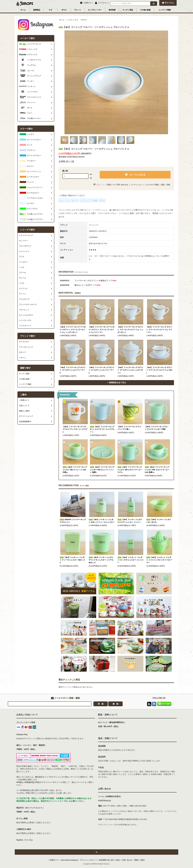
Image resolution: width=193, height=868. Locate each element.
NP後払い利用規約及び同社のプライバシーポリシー (38, 782)
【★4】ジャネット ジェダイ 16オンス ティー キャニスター (102, 521)
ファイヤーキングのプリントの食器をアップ (95, 281)
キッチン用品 (128, 10)
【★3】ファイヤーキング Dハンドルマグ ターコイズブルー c (102, 429)
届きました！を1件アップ (88, 285)
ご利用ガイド (54, 860)
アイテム (168, 3)
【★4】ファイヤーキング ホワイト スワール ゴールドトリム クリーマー (159, 330)
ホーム (23, 10)
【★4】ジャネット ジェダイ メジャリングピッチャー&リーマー (159, 560)
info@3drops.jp (104, 800)
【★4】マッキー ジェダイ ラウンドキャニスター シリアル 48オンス (101, 560)
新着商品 (37, 10)
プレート (78, 10)
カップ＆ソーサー (95, 10)
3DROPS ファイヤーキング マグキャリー (73, 521)
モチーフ (75, 201)
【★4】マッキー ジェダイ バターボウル (159, 521)
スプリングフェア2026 (89, 201)
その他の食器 (145, 10)
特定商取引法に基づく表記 (109, 860)
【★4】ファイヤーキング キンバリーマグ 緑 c (129, 428)
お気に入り (99, 185)
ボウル (64, 10)
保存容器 (112, 10)
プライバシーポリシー (88, 860)
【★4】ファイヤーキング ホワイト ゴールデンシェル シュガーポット (130, 370)
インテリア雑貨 (165, 10)
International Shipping (69, 860)
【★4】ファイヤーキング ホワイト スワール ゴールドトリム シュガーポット (130, 330)
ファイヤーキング (34, 44)
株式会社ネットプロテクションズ (49, 777)
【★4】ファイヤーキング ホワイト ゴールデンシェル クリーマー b (73, 370)
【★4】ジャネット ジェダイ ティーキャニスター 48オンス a (72, 560)
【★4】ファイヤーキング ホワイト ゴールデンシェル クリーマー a (102, 370)
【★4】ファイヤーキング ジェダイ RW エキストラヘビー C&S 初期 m (157, 470)
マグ (50, 10)
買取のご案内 (139, 860)
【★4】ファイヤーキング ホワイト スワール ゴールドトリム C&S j (159, 370)
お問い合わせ (127, 860)
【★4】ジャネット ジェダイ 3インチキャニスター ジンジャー (131, 560)
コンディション (137, 185)
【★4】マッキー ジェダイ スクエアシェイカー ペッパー (130, 521)
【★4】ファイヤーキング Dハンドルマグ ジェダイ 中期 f (157, 428)
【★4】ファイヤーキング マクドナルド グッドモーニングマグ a (75, 429)
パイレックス (73, 20)
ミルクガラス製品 (152, 185)
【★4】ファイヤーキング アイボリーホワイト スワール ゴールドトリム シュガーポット (73, 330)
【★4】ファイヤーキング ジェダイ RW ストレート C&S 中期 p (75, 470)
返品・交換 (166, 185)
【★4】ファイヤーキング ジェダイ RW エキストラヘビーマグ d (130, 470)
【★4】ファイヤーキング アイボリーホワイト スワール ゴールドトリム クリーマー (102, 330)
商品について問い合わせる (118, 185)
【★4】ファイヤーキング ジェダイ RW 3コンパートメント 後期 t (102, 470)
